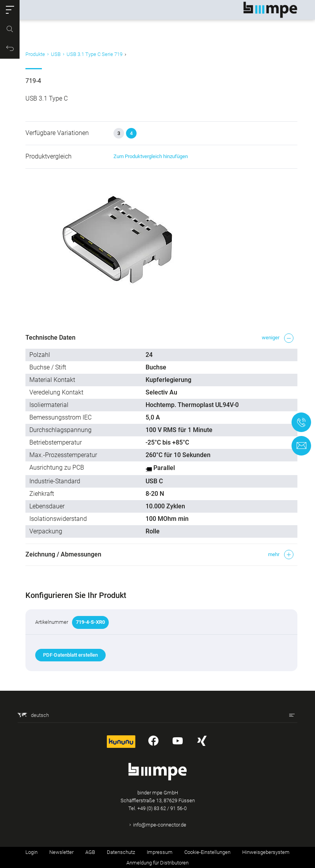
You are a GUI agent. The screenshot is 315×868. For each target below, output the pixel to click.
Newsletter (61, 852)
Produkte (35, 54)
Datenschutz (121, 852)
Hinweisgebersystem (266, 852)
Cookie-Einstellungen (207, 852)
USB (56, 54)
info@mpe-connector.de (160, 825)
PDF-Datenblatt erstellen (70, 655)
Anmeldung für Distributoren (157, 863)
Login (31, 852)
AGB (90, 852)
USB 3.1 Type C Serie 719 (94, 54)
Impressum (160, 852)
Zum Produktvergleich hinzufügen (151, 156)
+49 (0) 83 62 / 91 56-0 (162, 808)
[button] (10, 10)
